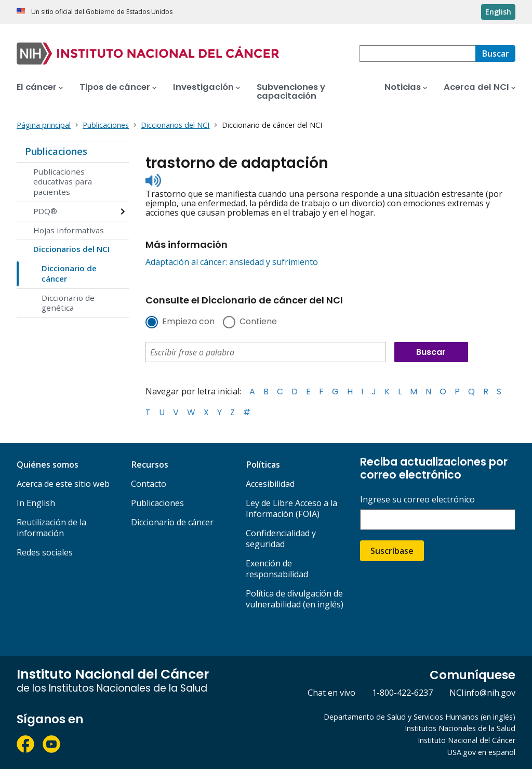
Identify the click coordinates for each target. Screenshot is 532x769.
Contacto (149, 484)
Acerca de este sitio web (63, 484)
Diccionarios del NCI (71, 249)
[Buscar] (495, 54)
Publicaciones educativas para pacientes (63, 182)
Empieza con (188, 322)
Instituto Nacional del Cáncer (467, 740)
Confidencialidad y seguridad (281, 539)
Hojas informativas (69, 230)
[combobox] (417, 54)
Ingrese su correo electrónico (417, 500)
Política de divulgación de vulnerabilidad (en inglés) (295, 599)
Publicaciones (56, 151)
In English (36, 503)
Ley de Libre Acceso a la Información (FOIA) (291, 508)
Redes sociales (45, 552)
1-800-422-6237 (402, 693)
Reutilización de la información (51, 528)
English (498, 12)
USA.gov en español (481, 752)
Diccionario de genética (68, 303)
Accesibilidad (270, 484)
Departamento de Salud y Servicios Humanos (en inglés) (420, 717)
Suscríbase (392, 551)
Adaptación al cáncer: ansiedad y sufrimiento (232, 262)
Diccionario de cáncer (69, 273)
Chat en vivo (331, 693)
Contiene (258, 322)
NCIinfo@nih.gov (482, 693)
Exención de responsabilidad (277, 569)
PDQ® (45, 211)
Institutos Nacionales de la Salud (460, 728)
